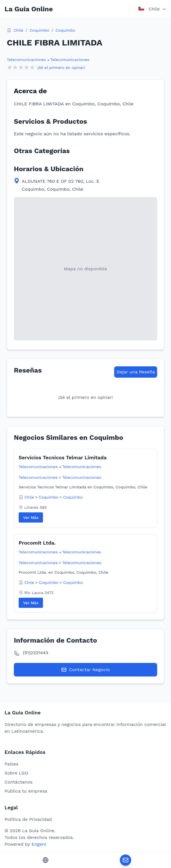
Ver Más (31, 517)
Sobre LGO (16, 773)
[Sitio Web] (46, 860)
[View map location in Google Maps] (85, 269)
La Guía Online (29, 9)
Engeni (39, 844)
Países (11, 764)
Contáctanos (19, 782)
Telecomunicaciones (26, 60)
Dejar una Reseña (136, 372)
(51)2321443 (36, 653)
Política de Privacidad (28, 819)
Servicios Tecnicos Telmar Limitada (63, 457)
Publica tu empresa (26, 791)
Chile (18, 30)
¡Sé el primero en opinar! (61, 68)
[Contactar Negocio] (125, 860)
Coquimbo (39, 30)
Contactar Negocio (85, 670)
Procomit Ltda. (37, 543)
